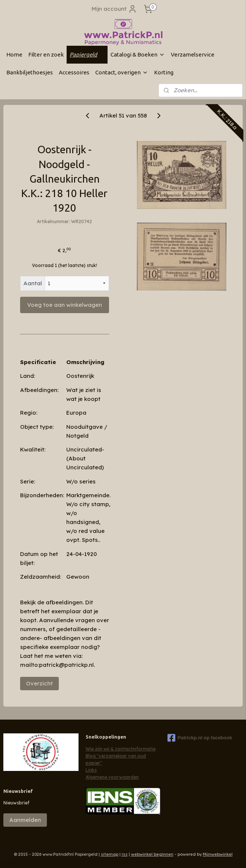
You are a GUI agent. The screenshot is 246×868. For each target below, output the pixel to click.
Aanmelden (25, 820)
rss (125, 854)
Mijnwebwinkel (218, 854)
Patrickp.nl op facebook (200, 738)
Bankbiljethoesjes (30, 72)
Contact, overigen (122, 72)
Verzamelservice (193, 54)
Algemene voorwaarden (112, 777)
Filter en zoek (46, 54)
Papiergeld (87, 54)
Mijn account (114, 9)
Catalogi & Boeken (138, 54)
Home (14, 54)
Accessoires (74, 72)
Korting (164, 72)
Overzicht (39, 683)
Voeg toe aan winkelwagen (65, 305)
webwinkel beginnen (152, 854)
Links (91, 770)
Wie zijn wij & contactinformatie (121, 749)
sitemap (110, 854)
